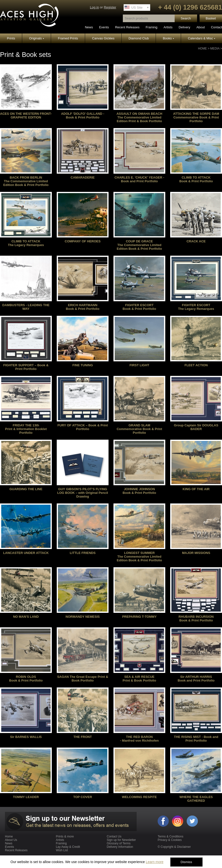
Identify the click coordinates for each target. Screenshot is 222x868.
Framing (151, 27)
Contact (216, 27)
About (201, 27)
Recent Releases (127, 27)
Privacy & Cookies (170, 840)
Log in (94, 7)
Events (104, 27)
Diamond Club (139, 38)
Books (168, 38)
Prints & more (65, 836)
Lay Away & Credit (68, 847)
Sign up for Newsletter (121, 840)
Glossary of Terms (119, 843)
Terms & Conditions (170, 836)
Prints (11, 38)
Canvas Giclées (103, 38)
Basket (211, 18)
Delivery (184, 27)
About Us (11, 840)
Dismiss (186, 862)
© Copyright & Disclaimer (174, 847)
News (89, 27)
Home (203, 49)
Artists (168, 27)
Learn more (155, 862)
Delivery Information (120, 847)
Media (215, 49)
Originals (37, 38)
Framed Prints (68, 38)
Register (110, 7)
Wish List (62, 850)
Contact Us (114, 836)
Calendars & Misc (202, 38)
